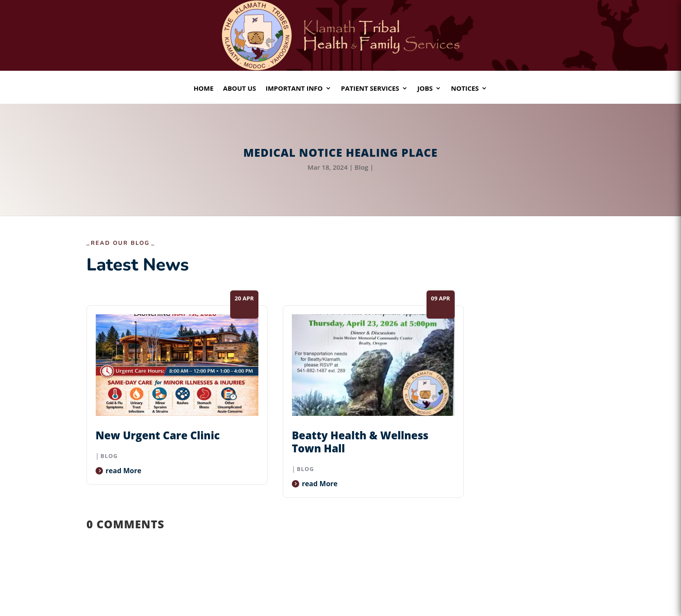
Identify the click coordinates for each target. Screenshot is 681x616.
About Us (240, 89)
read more (123, 471)
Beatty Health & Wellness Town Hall (360, 442)
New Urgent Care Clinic (158, 435)
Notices (465, 89)
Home (204, 89)
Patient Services (370, 89)
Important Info (294, 89)
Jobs (425, 89)
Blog (361, 167)
